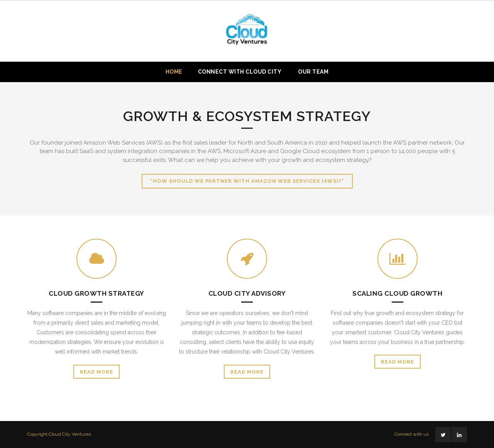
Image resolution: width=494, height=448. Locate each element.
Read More (96, 372)
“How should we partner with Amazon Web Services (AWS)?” (247, 181)
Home (174, 72)
